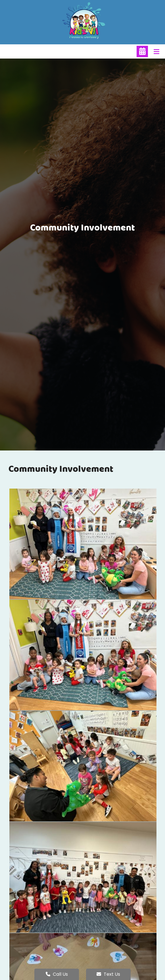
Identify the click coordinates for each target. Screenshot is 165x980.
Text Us (108, 974)
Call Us (57, 974)
